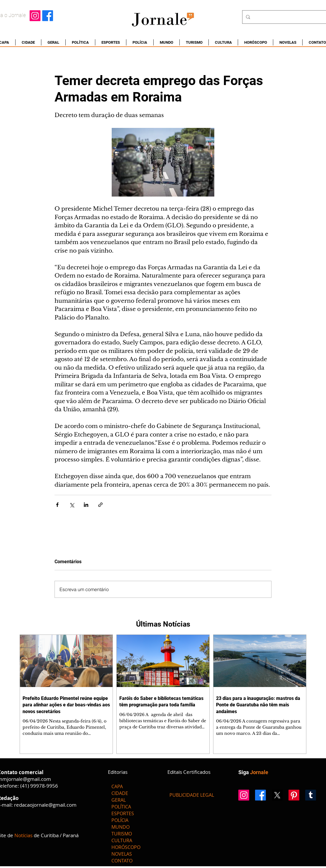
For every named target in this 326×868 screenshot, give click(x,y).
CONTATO (122, 861)
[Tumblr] (311, 795)
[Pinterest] (294, 795)
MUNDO (120, 827)
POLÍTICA (121, 807)
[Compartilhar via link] (100, 505)
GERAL (119, 800)
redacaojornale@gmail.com (45, 805)
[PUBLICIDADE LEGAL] (192, 795)
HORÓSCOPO (126, 847)
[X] (277, 795)
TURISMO (122, 834)
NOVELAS (122, 854)
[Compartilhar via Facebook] (57, 505)
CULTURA (122, 840)
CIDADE (120, 793)
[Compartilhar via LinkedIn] (86, 505)
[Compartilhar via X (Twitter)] (72, 505)
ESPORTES (123, 813)
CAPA (117, 786)
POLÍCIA (120, 820)
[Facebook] (48, 16)
